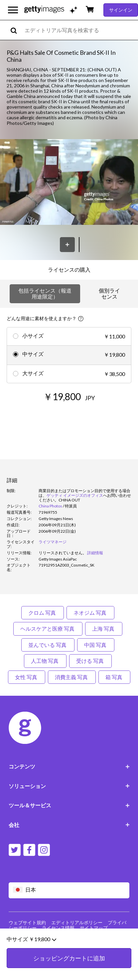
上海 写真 (104, 628)
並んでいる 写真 (48, 645)
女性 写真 (27, 677)
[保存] (67, 245)
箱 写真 (114, 677)
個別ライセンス (109, 293)
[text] (80, 30)
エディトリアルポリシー (77, 922)
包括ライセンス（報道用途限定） (45, 293)
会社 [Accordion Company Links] (69, 825)
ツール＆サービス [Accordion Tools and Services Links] (69, 805)
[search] (16, 30)
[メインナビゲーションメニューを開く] (13, 10)
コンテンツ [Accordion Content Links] (69, 766)
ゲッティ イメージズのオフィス (75, 495)
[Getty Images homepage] (44, 10)
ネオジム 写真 (90, 613)
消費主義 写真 (72, 677)
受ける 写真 (90, 661)
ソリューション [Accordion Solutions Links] (69, 786)
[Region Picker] (69, 890)
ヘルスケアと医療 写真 (48, 628)
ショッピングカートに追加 (69, 967)
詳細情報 (95, 553)
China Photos (50, 506)
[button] (69, 183)
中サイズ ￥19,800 (31, 948)
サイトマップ (94, 928)
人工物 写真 (45, 661)
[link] (63, 553)
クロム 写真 (43, 613)
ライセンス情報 (58, 928)
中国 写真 (96, 645)
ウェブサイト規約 (27, 922)
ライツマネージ (53, 542)
